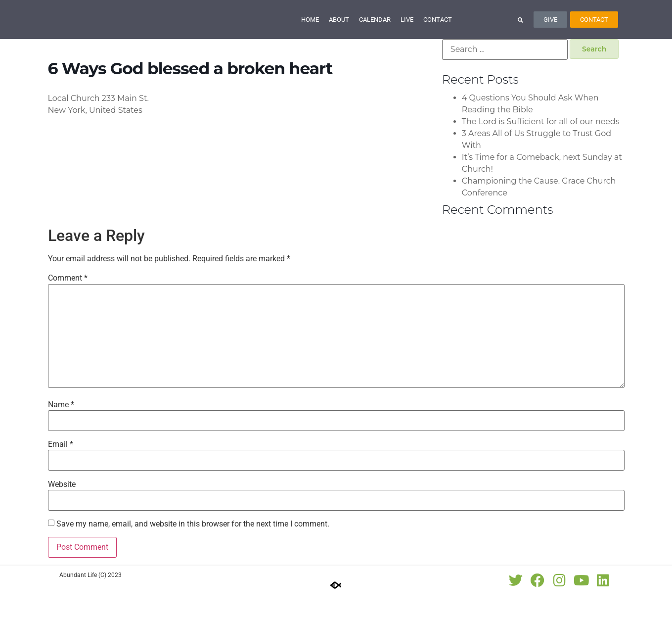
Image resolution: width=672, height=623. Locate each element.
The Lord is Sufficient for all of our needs (541, 149)
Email (61, 473)
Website (62, 512)
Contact (438, 33)
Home (310, 33)
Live (407, 33)
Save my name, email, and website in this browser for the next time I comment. (193, 552)
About (339, 33)
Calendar (375, 33)
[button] (520, 33)
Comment (68, 306)
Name (61, 432)
